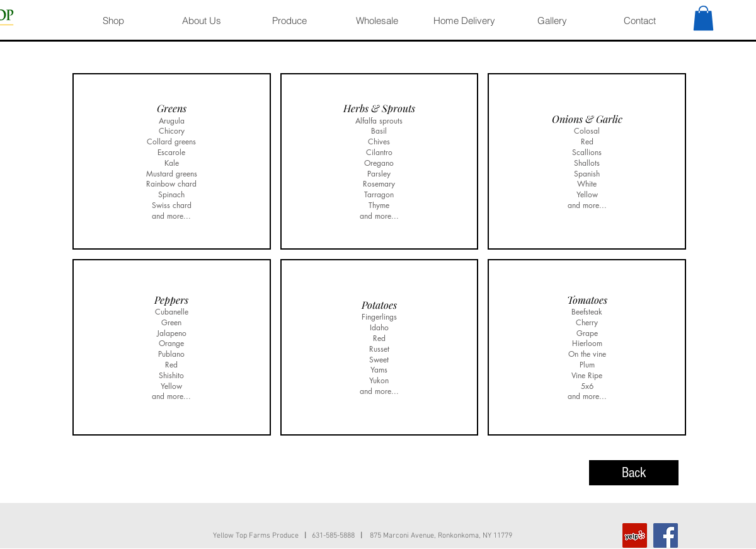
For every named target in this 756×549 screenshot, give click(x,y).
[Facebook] (666, 535)
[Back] (634, 473)
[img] (172, 161)
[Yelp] (635, 535)
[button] (703, 18)
